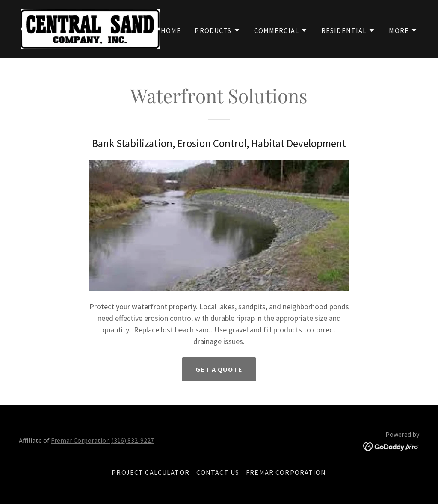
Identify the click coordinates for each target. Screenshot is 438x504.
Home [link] (171, 30)
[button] (217, 30)
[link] (90, 28)
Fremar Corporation (80, 440)
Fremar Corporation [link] (286, 472)
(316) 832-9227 (133, 440)
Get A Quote (219, 369)
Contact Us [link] (218, 472)
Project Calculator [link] (150, 472)
